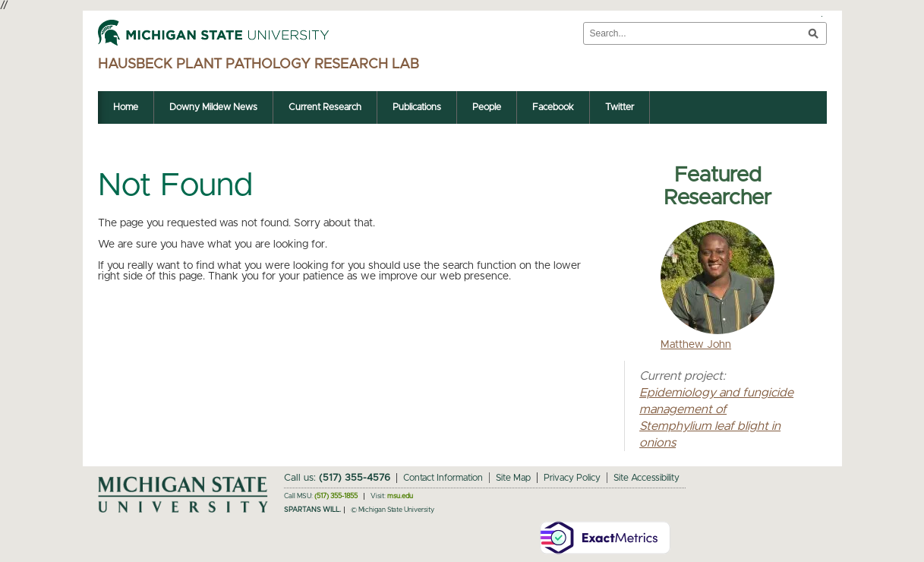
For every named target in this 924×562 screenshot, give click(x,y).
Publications (417, 107)
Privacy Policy (572, 478)
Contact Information (443, 478)
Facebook (553, 107)
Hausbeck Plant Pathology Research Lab (259, 65)
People (487, 107)
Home (126, 107)
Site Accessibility (646, 478)
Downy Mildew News (213, 107)
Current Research (325, 107)
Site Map (513, 478)
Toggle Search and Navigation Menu (822, 16)
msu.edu (400, 496)
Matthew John (696, 345)
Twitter (620, 107)
